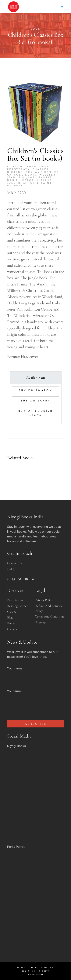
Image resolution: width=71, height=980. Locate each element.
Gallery (12, 612)
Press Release (15, 600)
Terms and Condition (50, 616)
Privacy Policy (44, 600)
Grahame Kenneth (43, 172)
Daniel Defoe (21, 180)
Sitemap (40, 622)
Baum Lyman (25, 167)
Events (11, 623)
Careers (12, 629)
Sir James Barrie (35, 178)
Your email (36, 695)
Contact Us (14, 563)
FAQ (10, 569)
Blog (10, 617)
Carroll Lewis (22, 175)
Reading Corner (17, 606)
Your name (36, 672)
